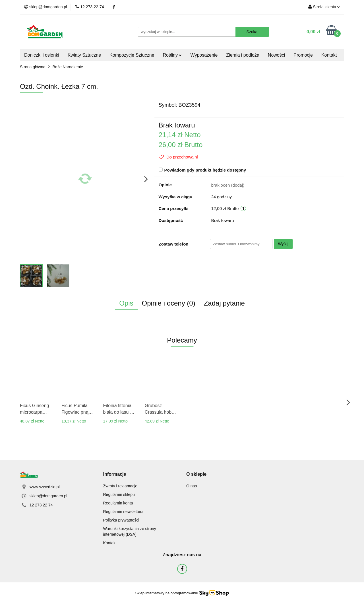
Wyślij (283, 244)
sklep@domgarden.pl (48, 496)
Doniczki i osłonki (42, 55)
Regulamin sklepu (119, 494)
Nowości (276, 55)
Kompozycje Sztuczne (132, 55)
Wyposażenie (204, 55)
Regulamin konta (118, 503)
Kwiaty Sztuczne (84, 55)
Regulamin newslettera (123, 512)
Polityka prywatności (121, 520)
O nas (192, 486)
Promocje (303, 55)
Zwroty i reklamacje (120, 486)
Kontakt (329, 55)
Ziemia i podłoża (243, 55)
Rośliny (172, 55)
